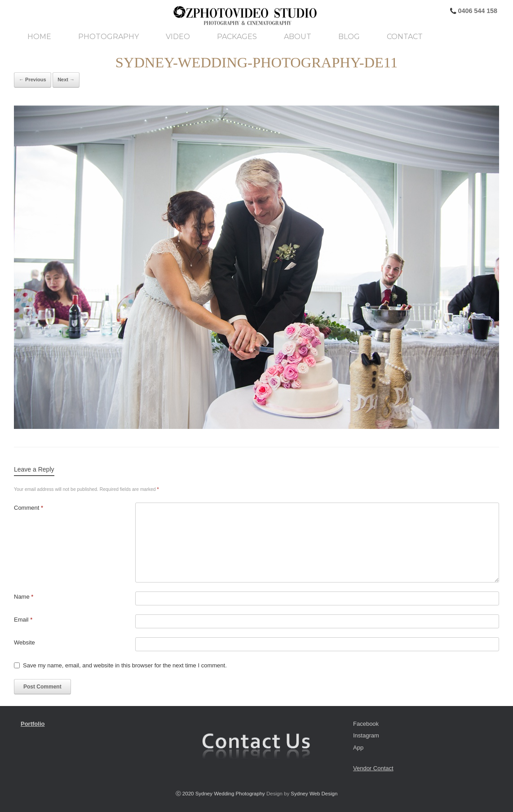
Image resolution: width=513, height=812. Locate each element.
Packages (237, 37)
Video (178, 37)
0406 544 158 (477, 11)
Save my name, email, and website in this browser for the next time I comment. (125, 665)
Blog (349, 37)
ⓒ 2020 (186, 794)
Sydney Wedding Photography (230, 794)
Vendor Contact (373, 768)
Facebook (366, 724)
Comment (29, 508)
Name (24, 597)
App (358, 748)
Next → (66, 79)
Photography (108, 37)
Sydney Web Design (314, 794)
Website (24, 642)
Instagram (366, 735)
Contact (405, 37)
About (298, 37)
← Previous (33, 79)
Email (23, 620)
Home (39, 37)
